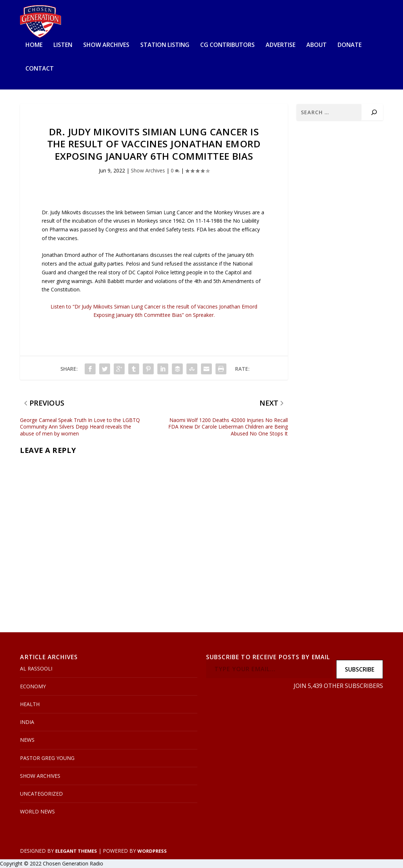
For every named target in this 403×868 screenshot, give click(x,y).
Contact (40, 69)
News (27, 740)
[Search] (374, 112)
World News (37, 812)
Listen (63, 45)
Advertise (281, 45)
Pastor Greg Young (47, 758)
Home (34, 45)
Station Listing (165, 45)
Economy (33, 686)
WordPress (152, 851)
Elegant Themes (76, 851)
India (27, 722)
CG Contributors (227, 45)
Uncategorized (41, 794)
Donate (350, 45)
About (317, 45)
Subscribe (360, 669)
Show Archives (106, 45)
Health (30, 704)
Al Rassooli (36, 668)
